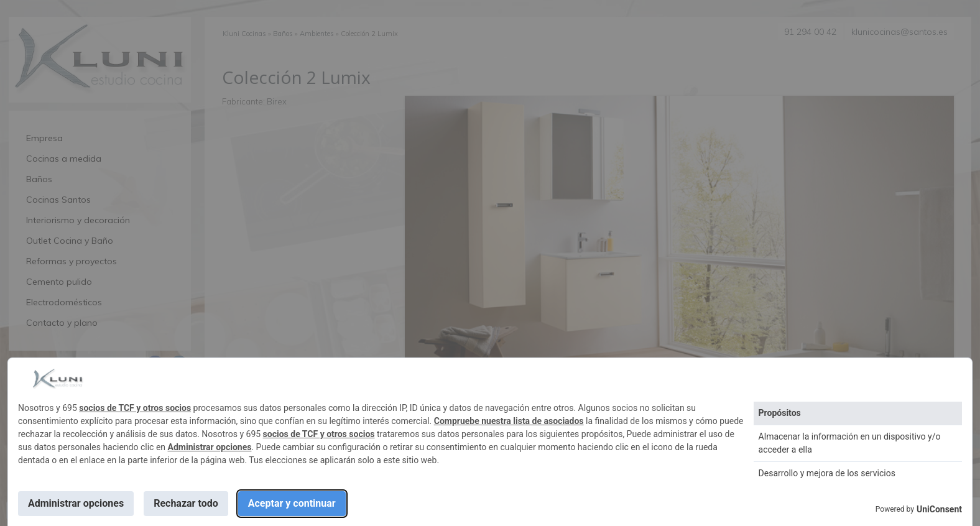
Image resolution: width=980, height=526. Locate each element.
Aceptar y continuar (292, 503)
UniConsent (939, 509)
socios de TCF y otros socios (135, 408)
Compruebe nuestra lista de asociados (509, 421)
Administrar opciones (210, 447)
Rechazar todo (186, 503)
